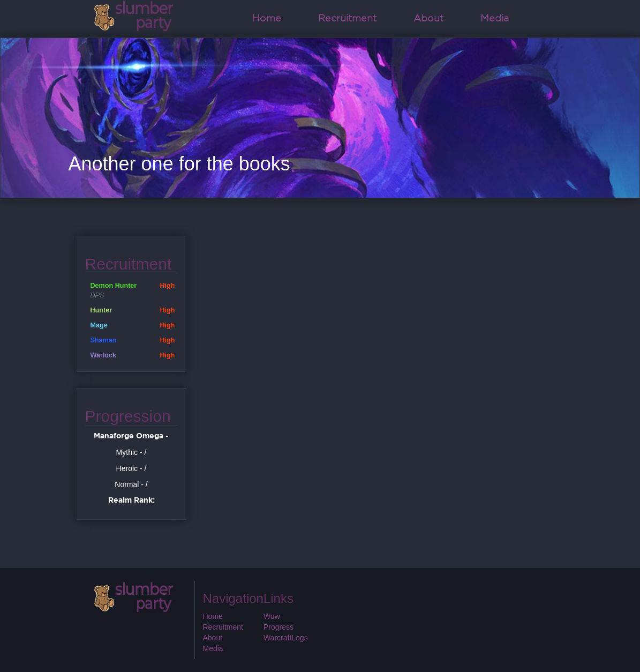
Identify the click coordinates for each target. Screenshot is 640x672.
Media (495, 19)
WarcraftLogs (286, 638)
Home (267, 19)
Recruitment (347, 19)
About (428, 19)
